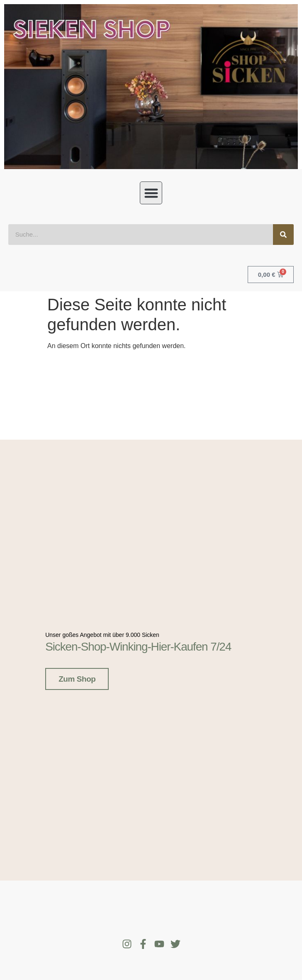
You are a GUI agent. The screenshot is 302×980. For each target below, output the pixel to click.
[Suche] (283, 235)
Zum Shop (77, 676)
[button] (151, 193)
